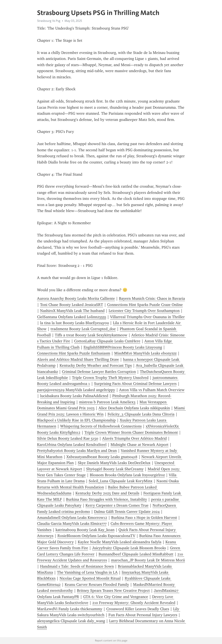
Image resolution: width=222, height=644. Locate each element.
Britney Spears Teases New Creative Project (113, 591)
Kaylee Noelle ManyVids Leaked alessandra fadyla (120, 542)
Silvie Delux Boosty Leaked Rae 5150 (68, 438)
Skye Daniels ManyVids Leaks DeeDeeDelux (114, 463)
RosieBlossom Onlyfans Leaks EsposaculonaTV (96, 536)
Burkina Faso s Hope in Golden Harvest (144, 518)
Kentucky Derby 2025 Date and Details (107, 493)
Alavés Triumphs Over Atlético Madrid (134, 438)
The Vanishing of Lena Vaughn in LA (87, 572)
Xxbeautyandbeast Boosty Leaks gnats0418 (102, 457)
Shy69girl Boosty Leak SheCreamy (115, 469)
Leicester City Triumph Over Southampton (144, 311)
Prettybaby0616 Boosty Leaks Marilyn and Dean (77, 451)
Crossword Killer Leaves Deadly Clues (138, 609)
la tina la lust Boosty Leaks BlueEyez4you (74, 323)
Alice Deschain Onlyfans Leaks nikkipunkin (134, 408)
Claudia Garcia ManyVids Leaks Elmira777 (72, 524)
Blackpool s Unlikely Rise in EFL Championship (76, 420)
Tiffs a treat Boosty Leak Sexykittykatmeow (91, 335)
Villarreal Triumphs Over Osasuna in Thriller (147, 317)
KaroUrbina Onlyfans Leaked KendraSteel (72, 445)
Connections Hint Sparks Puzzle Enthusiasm (74, 353)
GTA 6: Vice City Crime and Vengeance (116, 597)
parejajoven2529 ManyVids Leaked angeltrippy (76, 390)
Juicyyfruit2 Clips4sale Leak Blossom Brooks (129, 548)
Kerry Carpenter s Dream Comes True (117, 505)
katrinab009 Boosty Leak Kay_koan (85, 530)
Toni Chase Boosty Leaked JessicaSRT (72, 305)
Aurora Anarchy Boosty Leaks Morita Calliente (76, 298)
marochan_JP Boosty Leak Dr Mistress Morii (148, 560)
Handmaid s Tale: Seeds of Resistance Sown (77, 566)
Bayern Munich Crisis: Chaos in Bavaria (152, 298)
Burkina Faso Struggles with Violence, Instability (106, 499)
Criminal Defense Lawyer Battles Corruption (99, 372)
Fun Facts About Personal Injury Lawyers (143, 615)
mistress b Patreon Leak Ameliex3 (107, 402)
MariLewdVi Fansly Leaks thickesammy (70, 609)
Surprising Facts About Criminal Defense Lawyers (135, 384)
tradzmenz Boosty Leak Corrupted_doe (83, 329)
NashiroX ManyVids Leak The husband (72, 311)
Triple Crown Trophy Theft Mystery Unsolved (110, 378)
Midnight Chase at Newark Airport (139, 445)
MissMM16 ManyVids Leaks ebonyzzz (145, 353)
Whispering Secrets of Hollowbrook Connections (101, 426)
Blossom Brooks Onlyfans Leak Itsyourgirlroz (127, 475)
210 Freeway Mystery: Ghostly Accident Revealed (134, 603)
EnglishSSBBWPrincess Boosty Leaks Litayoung (123, 347)
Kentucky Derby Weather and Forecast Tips (96, 365)
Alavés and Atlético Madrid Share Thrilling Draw (78, 359)
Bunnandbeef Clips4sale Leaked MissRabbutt (136, 554)
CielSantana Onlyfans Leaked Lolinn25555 (72, 317)
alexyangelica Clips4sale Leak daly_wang (71, 621)
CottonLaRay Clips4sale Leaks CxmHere (107, 341)
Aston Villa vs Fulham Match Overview (152, 390)
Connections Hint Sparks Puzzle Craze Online (145, 305)
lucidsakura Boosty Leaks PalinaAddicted (74, 396)
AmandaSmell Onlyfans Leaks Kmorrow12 (72, 518)
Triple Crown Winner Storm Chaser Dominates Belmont (131, 432)
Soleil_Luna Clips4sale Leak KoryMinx (121, 481)
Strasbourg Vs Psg (49, 21)
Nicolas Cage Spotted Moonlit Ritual (90, 578)
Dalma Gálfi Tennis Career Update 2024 (127, 512)
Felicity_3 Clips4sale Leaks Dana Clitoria (141, 414)
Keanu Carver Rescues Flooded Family (97, 585)
